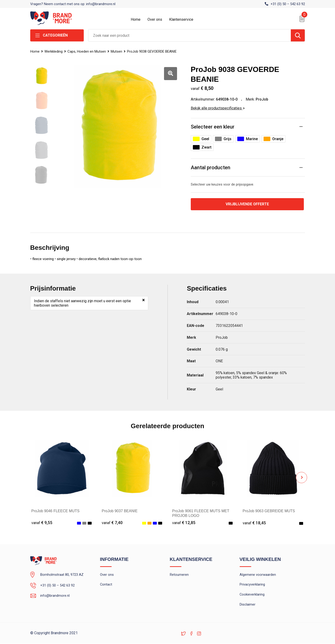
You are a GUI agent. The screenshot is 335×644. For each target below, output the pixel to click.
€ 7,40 (112, 523)
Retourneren (179, 575)
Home (136, 19)
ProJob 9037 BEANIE (120, 511)
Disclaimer (248, 605)
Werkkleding (54, 51)
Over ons (155, 19)
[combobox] (190, 35)
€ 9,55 (42, 523)
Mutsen (117, 51)
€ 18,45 (254, 523)
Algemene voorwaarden (258, 575)
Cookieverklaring (252, 595)
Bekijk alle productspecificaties (218, 108)
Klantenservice (181, 19)
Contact (106, 585)
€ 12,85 (184, 523)
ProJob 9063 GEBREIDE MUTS (269, 511)
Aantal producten (211, 168)
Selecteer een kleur (213, 127)
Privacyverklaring (252, 585)
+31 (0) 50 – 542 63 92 (288, 4)
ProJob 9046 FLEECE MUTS (55, 511)
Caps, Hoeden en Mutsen (87, 51)
